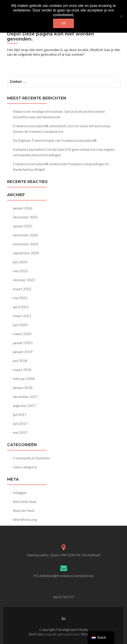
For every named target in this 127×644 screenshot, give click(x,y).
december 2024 (25, 235)
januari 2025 (23, 226)
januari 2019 (23, 352)
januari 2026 (23, 208)
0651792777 (64, 597)
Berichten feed (24, 501)
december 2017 (25, 396)
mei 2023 (20, 271)
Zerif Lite (36, 634)
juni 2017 (20, 423)
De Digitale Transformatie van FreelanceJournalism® (55, 140)
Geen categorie (25, 467)
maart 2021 (22, 316)
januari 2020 (23, 343)
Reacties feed (24, 510)
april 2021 (21, 307)
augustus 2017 (24, 405)
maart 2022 (22, 289)
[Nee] (121, 16)
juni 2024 (20, 262)
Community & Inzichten (31, 458)
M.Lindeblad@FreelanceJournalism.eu (63, 576)
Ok (63, 23)
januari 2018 (23, 387)
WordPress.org (25, 519)
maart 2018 (22, 370)
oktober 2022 (24, 280)
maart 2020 (22, 334)
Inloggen (20, 492)
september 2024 (26, 253)
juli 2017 (20, 414)
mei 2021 (20, 298)
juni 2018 (20, 361)
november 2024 (25, 244)
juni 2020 (20, 325)
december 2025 (25, 217)
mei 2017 (20, 432)
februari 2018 (24, 379)
